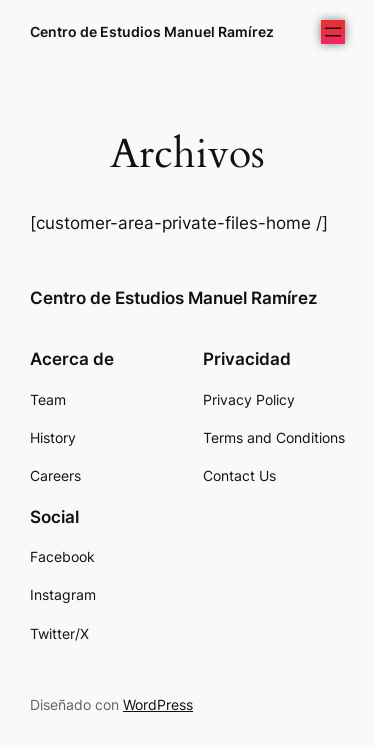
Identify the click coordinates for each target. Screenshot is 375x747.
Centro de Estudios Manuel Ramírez (152, 31)
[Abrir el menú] (333, 32)
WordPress (158, 704)
